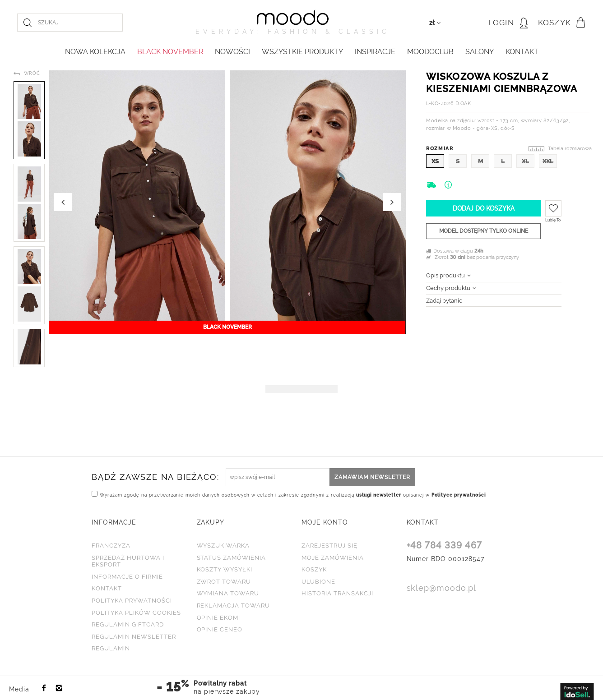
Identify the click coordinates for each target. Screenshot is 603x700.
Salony (480, 52)
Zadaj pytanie (444, 301)
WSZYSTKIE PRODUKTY (302, 52)
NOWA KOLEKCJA (95, 52)
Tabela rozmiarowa (570, 149)
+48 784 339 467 (445, 546)
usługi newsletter (379, 495)
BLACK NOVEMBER (170, 52)
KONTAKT (522, 52)
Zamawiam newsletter (372, 477)
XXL (548, 161)
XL (525, 161)
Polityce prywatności (459, 495)
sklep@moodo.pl (442, 589)
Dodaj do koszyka (484, 208)
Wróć (32, 73)
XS (435, 161)
